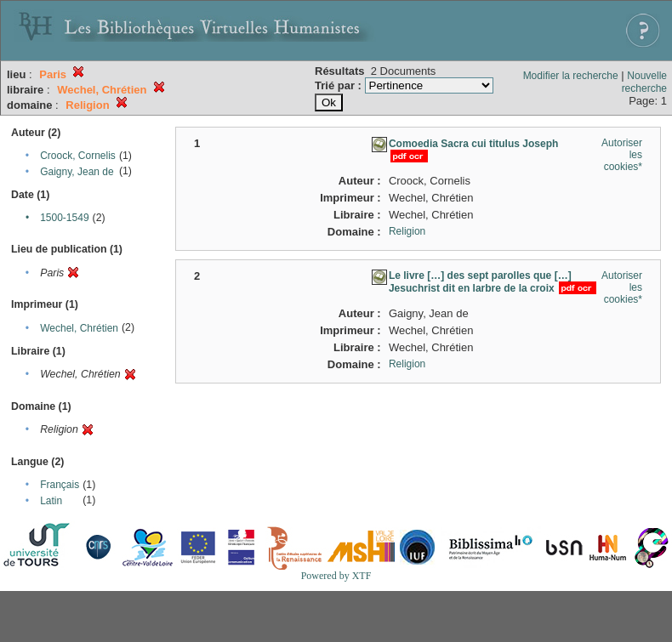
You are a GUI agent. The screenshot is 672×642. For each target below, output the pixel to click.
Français (60, 485)
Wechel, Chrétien (79, 328)
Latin (51, 501)
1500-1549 (64, 218)
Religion (407, 231)
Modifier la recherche (571, 76)
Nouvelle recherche (644, 82)
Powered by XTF (336, 576)
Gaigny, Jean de (77, 172)
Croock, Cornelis (78, 156)
